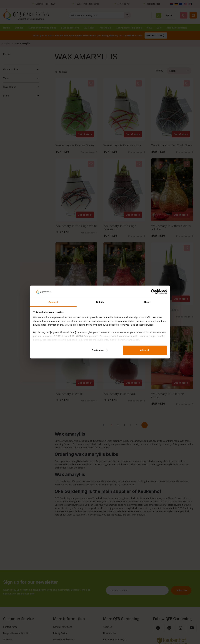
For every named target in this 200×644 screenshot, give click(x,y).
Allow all (145, 350)
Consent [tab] (53, 302)
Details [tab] (100, 302)
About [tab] (147, 302)
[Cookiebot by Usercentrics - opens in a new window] (153, 292)
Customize (100, 350)
